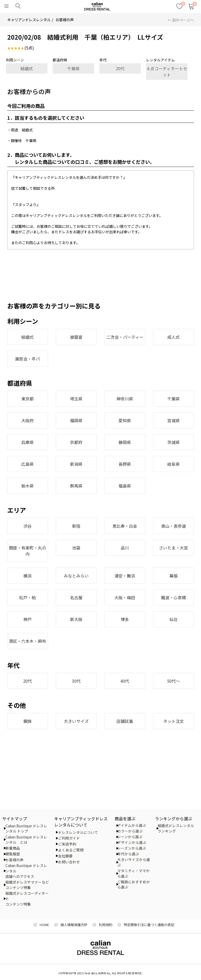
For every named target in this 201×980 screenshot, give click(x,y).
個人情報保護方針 (74, 925)
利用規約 (106, 925)
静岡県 (125, 442)
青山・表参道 (174, 526)
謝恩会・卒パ (27, 359)
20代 (120, 68)
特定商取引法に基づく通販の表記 (149, 925)
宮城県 (174, 420)
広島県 (27, 464)
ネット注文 (174, 721)
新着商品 (13, 848)
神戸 (27, 619)
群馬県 (76, 486)
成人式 (174, 337)
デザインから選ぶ (132, 842)
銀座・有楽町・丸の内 (27, 551)
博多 (125, 619)
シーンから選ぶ (130, 837)
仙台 (174, 619)
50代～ (174, 681)
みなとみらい (76, 576)
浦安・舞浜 (125, 576)
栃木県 (27, 486)
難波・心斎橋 (174, 597)
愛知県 (125, 420)
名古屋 (76, 597)
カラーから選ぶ (130, 831)
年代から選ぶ (128, 854)
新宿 (76, 526)
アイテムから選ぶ (132, 825)
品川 (125, 548)
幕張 (174, 576)
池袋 (76, 548)
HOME (44, 925)
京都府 (76, 442)
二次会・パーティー (125, 337)
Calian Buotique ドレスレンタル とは (26, 840)
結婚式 (27, 68)
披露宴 (76, 337)
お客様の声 (65, 20)
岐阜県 (174, 464)
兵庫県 (27, 442)
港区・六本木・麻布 (27, 641)
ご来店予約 (67, 844)
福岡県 (76, 420)
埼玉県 (76, 399)
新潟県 (76, 464)
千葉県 (73, 68)
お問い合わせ (69, 862)
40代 (125, 681)
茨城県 (174, 442)
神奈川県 (125, 399)
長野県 (125, 464)
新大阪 (76, 619)
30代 (76, 681)
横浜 (27, 576)
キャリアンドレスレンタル (29, 20)
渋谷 (27, 526)
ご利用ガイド (69, 838)
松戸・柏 (27, 597)
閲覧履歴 (13, 854)
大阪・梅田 (125, 597)
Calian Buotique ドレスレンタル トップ (26, 829)
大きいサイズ (76, 721)
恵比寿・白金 (125, 526)
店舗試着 (125, 721)
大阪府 (27, 420)
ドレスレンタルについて (78, 832)
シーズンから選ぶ (132, 848)
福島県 (125, 486)
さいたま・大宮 (174, 548)
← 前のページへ (181, 20)
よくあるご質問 (71, 850)
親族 (27, 721)
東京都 (27, 399)
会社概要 (65, 856)
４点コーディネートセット (167, 72)
